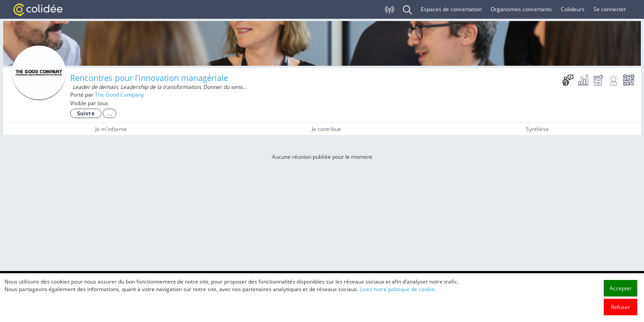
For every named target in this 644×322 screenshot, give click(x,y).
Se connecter (610, 9)
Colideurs (573, 9)
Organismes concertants (521, 9)
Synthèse (537, 129)
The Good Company (119, 95)
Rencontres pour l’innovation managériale (149, 78)
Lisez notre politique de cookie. (398, 308)
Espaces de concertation (451, 9)
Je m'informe (111, 129)
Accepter (621, 307)
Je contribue (326, 129)
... (110, 113)
